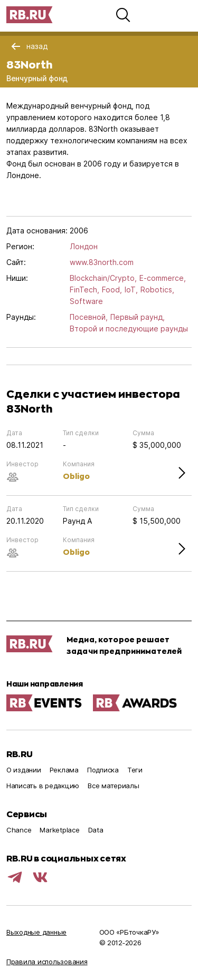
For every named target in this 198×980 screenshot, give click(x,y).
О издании (24, 770)
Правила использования (47, 962)
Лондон (84, 246)
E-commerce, (163, 278)
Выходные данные (36, 932)
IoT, (131, 290)
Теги (135, 770)
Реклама (64, 770)
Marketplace (59, 830)
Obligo (76, 476)
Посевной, (89, 317)
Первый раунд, (138, 317)
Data (96, 830)
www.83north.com (102, 262)
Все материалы (114, 786)
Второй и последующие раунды (129, 329)
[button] (123, 15)
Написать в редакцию (43, 786)
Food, (112, 290)
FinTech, (84, 290)
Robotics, (157, 290)
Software (86, 301)
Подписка (103, 770)
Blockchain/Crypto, (103, 278)
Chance (19, 830)
